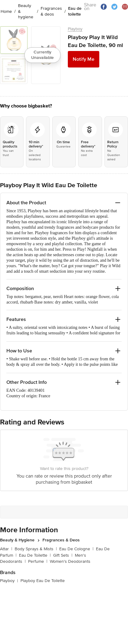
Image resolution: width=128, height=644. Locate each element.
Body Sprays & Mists (36, 549)
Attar (6, 549)
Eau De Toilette (35, 555)
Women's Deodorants (70, 561)
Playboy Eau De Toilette (43, 581)
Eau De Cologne (76, 549)
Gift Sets (63, 555)
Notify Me (84, 59)
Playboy (75, 29)
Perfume (38, 561)
